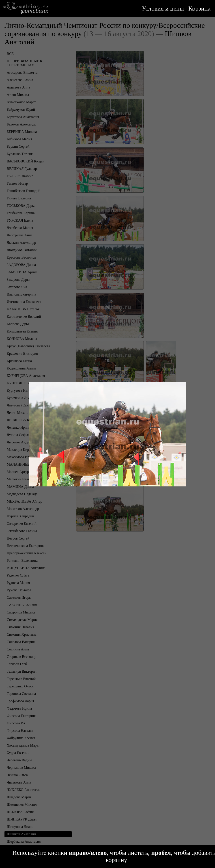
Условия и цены (163, 8)
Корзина (199, 8)
